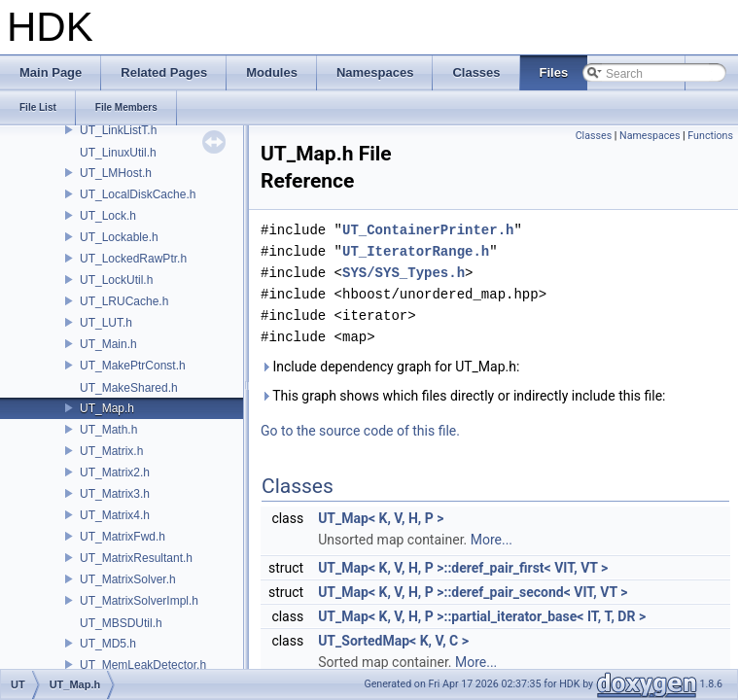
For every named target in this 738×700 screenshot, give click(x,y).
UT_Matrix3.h (115, 494)
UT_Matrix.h (111, 451)
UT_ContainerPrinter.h (428, 230)
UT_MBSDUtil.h (121, 623)
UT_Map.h (107, 408)
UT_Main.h (108, 344)
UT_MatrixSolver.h (128, 579)
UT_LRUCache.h (124, 301)
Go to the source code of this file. (360, 431)
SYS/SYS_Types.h (404, 273)
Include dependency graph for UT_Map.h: (390, 367)
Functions (710, 136)
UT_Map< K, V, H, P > (381, 518)
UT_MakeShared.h (129, 388)
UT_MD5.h (108, 644)
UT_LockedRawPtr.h (133, 259)
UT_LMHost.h (116, 173)
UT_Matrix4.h (115, 515)
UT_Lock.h (108, 216)
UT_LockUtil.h (116, 280)
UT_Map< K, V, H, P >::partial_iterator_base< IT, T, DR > (482, 616)
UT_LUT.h (106, 323)
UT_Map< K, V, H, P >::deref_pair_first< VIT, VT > (463, 568)
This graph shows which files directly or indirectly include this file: (463, 396)
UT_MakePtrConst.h (133, 366)
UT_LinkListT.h (118, 130)
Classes (594, 136)
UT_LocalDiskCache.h (138, 194)
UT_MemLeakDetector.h (143, 665)
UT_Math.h (108, 430)
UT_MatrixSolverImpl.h (139, 601)
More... (492, 540)
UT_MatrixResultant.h (136, 558)
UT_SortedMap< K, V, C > (393, 641)
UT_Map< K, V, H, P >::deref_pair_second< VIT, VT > (473, 592)
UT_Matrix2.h (115, 472)
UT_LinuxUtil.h (118, 153)
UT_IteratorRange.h (416, 251)
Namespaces (650, 136)
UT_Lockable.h (119, 237)
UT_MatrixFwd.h (123, 537)
